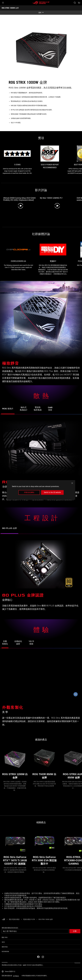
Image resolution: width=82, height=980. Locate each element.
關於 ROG (5, 937)
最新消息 (5, 947)
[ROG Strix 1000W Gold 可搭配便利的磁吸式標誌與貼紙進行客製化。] (41, 678)
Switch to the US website (52, 492)
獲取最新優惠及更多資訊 (10, 928)
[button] (3, 3)
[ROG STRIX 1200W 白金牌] (15, 763)
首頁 (3, 942)
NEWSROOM (5, 951)
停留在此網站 (29, 492)
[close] (72, 483)
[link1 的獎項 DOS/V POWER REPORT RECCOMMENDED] (50, 158)
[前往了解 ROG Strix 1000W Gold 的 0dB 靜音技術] (50, 410)
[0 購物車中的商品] (79, 3)
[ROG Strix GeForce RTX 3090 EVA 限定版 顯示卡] (44, 847)
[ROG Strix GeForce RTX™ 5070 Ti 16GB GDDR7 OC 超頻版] (15, 847)
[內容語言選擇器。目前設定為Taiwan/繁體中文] (9, 971)
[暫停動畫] (76, 694)
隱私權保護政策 (7, 976)
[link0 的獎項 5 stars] (17, 160)
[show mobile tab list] (41, 13)
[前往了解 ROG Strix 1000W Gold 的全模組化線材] (18, 643)
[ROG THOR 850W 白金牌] (44, 763)
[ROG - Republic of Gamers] (41, 3)
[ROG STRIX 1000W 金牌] (46, 919)
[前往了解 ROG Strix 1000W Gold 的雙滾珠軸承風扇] (38, 409)
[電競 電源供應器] (14, 919)
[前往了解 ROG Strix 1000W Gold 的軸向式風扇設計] (24, 409)
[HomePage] (3, 920)
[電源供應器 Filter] (29, 919)
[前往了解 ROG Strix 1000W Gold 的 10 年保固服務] (31, 643)
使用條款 (16, 976)
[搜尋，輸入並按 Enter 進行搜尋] (75, 3)
